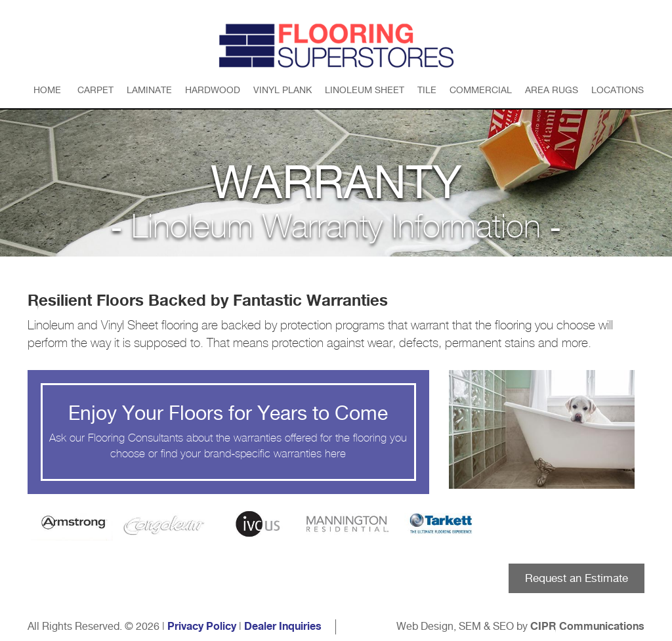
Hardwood (213, 90)
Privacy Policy (202, 627)
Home (47, 90)
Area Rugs (552, 90)
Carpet (95, 90)
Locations (618, 90)
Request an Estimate (577, 578)
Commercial (481, 90)
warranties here (310, 454)
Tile (427, 90)
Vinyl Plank (283, 90)
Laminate (149, 90)
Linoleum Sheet (365, 90)
